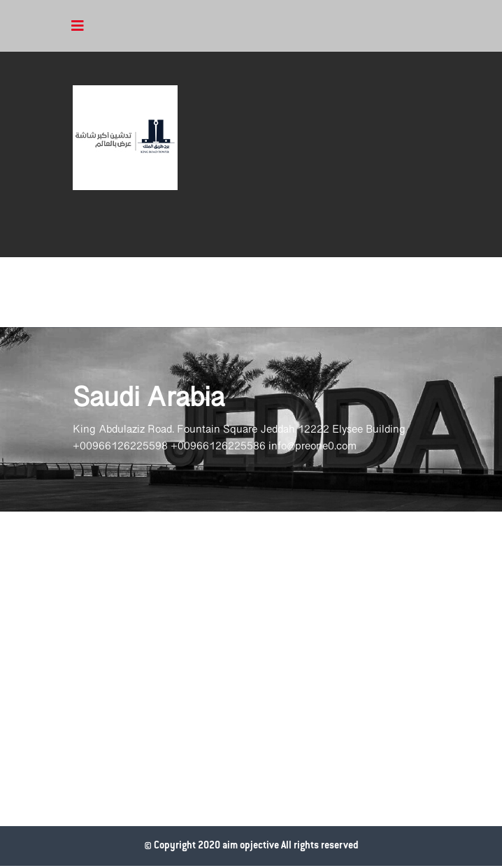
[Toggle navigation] (78, 26)
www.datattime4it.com (15, 866)
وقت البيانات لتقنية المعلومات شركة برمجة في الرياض (6, 866)
